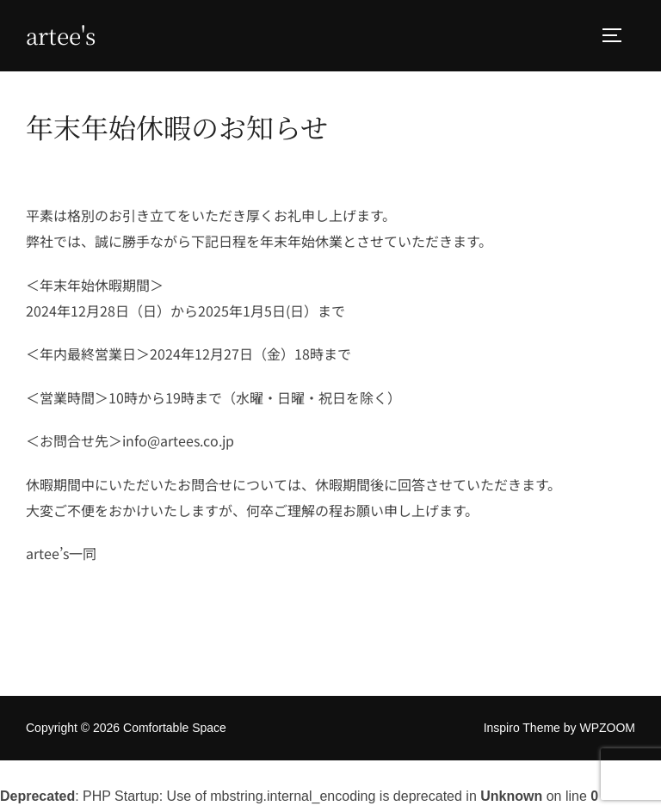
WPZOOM (607, 730)
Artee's (61, 35)
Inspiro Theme (522, 730)
